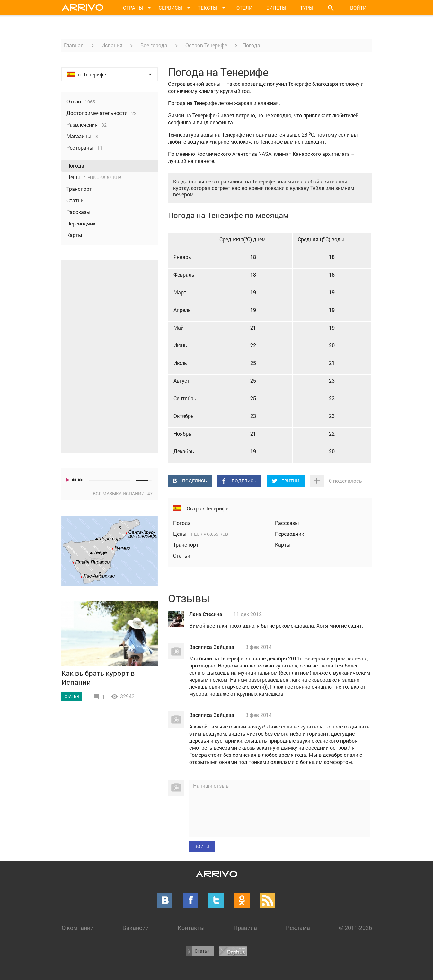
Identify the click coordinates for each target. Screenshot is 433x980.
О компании (78, 928)
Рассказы (287, 523)
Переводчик (289, 534)
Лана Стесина (206, 614)
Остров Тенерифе (206, 45)
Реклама (298, 928)
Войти (358, 8)
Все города (154, 45)
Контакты (191, 928)
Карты (283, 545)
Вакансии (136, 928)
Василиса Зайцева (212, 647)
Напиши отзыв (211, 786)
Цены (181, 534)
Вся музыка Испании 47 (123, 494)
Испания (112, 45)
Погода (182, 523)
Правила (245, 928)
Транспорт (186, 545)
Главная (74, 45)
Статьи (182, 556)
